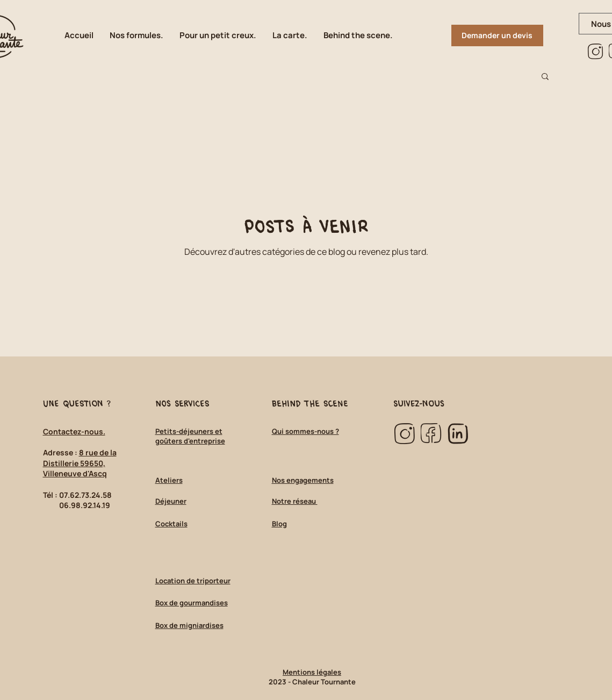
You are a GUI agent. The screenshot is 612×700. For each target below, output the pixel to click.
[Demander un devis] (497, 35)
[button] (358, 35)
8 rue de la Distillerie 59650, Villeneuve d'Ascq (80, 463)
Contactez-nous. (74, 431)
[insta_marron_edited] (596, 51)
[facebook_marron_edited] (431, 434)
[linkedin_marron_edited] (458, 434)
